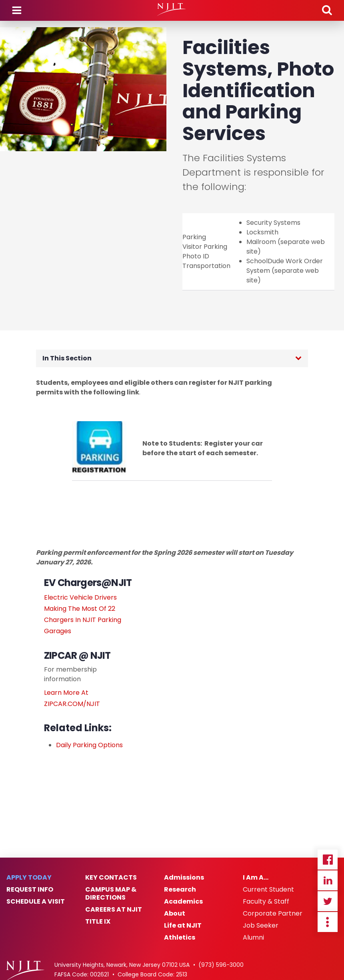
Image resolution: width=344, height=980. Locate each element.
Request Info (30, 890)
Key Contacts (111, 878)
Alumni (253, 938)
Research (180, 890)
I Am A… (256, 878)
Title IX (98, 922)
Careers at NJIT (114, 910)
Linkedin (328, 880)
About (175, 914)
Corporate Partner (273, 914)
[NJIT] (172, 10)
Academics (183, 902)
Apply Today (29, 878)
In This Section (67, 358)
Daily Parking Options (89, 745)
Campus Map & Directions (111, 894)
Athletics (180, 938)
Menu (17, 10)
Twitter (328, 901)
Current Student (268, 890)
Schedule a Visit (36, 902)
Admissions (184, 878)
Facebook (328, 860)
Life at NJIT (183, 926)
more (328, 922)
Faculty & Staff (266, 902)
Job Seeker (261, 926)
